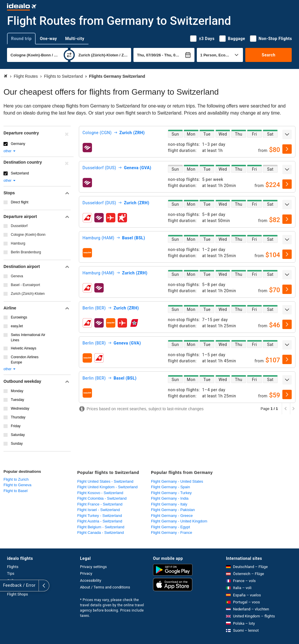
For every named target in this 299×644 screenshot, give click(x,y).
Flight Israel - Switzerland (99, 510)
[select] (287, 149)
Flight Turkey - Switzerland (100, 516)
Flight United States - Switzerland (105, 481)
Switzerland (20, 173)
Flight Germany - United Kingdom (179, 521)
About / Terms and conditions (105, 587)
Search (268, 55)
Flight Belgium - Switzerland (101, 527)
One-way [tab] (48, 39)
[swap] (69, 55)
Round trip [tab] (21, 39)
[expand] (287, 134)
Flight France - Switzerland (100, 504)
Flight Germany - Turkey (171, 493)
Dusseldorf (19, 226)
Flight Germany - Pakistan (173, 510)
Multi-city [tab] (75, 39)
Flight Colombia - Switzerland (102, 498)
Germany (18, 144)
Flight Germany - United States (177, 481)
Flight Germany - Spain (171, 487)
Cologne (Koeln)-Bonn (28, 235)
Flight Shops (18, 594)
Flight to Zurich (16, 479)
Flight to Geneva (17, 485)
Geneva (17, 276)
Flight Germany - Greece (172, 516)
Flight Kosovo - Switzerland (100, 493)
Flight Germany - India (170, 498)
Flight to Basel (15, 491)
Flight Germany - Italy (169, 504)
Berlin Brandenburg (26, 252)
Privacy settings (93, 567)
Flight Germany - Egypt (171, 527)
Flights (13, 567)
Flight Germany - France (172, 533)
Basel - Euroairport (25, 285)
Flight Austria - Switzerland (100, 521)
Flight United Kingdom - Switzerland (108, 487)
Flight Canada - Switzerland (101, 533)
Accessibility (91, 580)
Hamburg (18, 243)
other (10, 151)
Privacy (86, 573)
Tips (11, 573)
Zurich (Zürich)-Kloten (28, 294)
